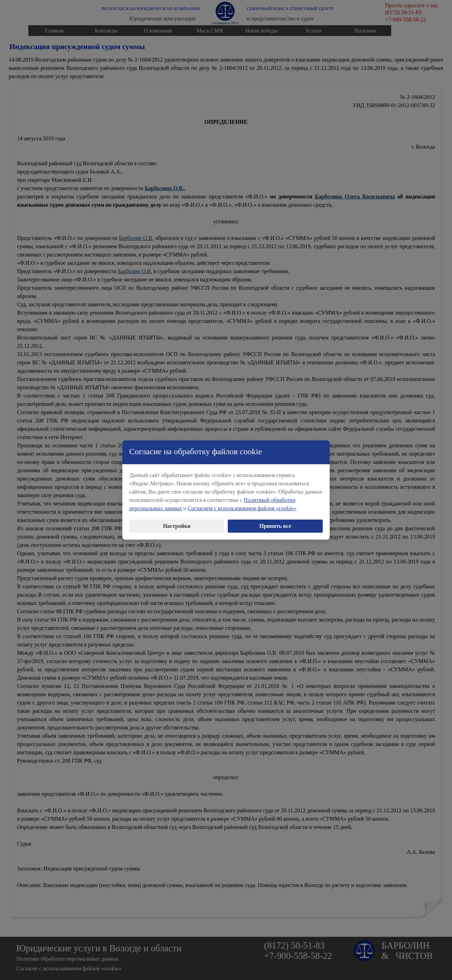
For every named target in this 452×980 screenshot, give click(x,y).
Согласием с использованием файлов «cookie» (242, 502)
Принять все (275, 520)
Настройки (177, 520)
